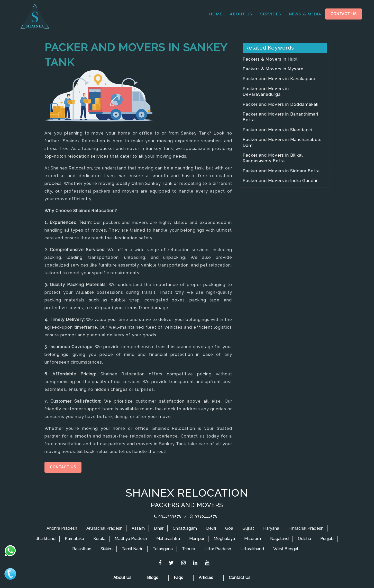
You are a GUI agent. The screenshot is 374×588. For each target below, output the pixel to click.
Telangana (163, 549)
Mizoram (253, 539)
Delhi (211, 528)
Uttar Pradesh (218, 549)
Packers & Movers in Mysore (273, 69)
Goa (229, 528)
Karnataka (74, 539)
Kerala (99, 539)
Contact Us (344, 14)
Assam (138, 528)
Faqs (178, 578)
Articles (206, 578)
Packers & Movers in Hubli (271, 59)
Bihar (159, 528)
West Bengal (286, 549)
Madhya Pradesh (131, 539)
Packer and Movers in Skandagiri (277, 130)
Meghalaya (224, 539)
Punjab (327, 539)
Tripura (189, 549)
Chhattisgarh (185, 528)
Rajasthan (82, 549)
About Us (241, 14)
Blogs (153, 578)
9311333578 (168, 516)
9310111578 (204, 516)
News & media (305, 14)
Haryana (271, 528)
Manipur (197, 539)
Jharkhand (46, 539)
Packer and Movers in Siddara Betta (281, 171)
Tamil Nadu (133, 549)
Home (216, 14)
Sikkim (107, 549)
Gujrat (248, 528)
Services (271, 14)
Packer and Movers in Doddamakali (281, 104)
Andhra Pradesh (62, 528)
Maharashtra (168, 539)
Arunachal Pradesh (104, 528)
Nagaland (279, 539)
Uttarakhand (252, 549)
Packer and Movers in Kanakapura (279, 79)
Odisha (304, 539)
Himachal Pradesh (306, 528)
